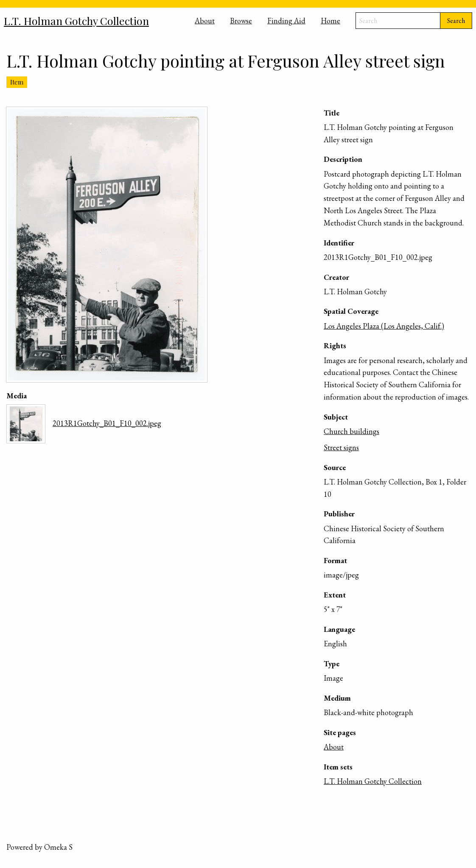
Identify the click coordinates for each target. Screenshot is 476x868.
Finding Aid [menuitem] (286, 21)
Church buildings (351, 431)
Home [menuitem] (330, 21)
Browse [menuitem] (241, 21)
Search (456, 21)
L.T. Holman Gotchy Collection (373, 781)
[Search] (398, 21)
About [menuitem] (205, 21)
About (334, 747)
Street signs (341, 447)
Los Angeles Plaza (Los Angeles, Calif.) (384, 326)
